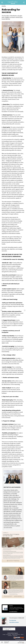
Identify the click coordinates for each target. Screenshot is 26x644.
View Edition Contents (14, 622)
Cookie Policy (15, 635)
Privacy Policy (9, 634)
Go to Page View (13, 620)
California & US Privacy (16, 634)
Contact (4, 634)
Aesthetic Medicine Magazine (13, 633)
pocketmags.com (19, 639)
